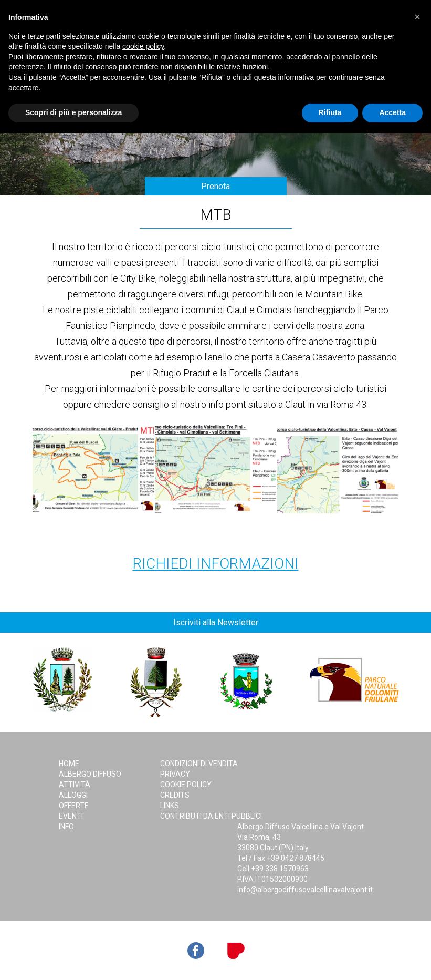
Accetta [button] (392, 112)
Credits (175, 795)
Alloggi (73, 795)
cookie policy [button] (143, 46)
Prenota (215, 186)
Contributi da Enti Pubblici (211, 816)
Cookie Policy (186, 785)
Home (69, 764)
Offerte (74, 806)
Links (170, 806)
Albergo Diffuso (90, 774)
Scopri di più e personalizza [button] (73, 112)
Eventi (71, 816)
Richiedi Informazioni (216, 564)
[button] (417, 17)
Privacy (175, 774)
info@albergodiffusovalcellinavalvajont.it (305, 890)
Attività (75, 785)
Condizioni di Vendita (199, 764)
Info (66, 827)
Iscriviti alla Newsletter (216, 622)
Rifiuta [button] (330, 112)
